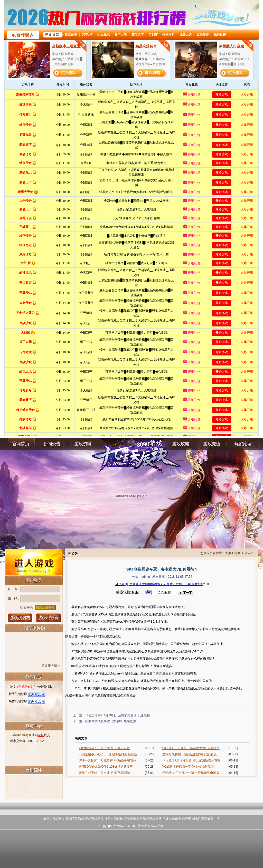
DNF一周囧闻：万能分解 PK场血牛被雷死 (108, 760)
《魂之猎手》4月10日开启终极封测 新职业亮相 (118, 715)
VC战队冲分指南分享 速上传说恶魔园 (188, 767)
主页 (228, 553)
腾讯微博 (176, 584)
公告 (247, 553)
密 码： (14, 599)
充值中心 (211, 444)
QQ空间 (130, 584)
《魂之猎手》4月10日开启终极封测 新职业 (108, 754)
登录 (20, 618)
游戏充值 (48, 618)
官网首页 (21, 444)
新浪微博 (142, 584)
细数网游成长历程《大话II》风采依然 (111, 721)
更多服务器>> (51, 666)
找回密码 (26, 607)
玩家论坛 (242, 444)
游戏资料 (83, 444)
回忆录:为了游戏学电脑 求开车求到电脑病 (191, 773)
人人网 (165, 584)
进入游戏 (34, 562)
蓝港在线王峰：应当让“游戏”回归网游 (105, 773)
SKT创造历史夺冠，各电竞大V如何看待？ (191, 748)
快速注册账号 (45, 607)
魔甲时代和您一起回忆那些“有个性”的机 (190, 754)
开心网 (186, 584)
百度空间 (197, 584)
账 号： (14, 589)
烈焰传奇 (25, 687)
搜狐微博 (154, 584)
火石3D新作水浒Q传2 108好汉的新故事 (106, 767)
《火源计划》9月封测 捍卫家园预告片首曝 (191, 760)
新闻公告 (52, 444)
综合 (238, 553)
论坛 (41, 735)
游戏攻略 (181, 444)
